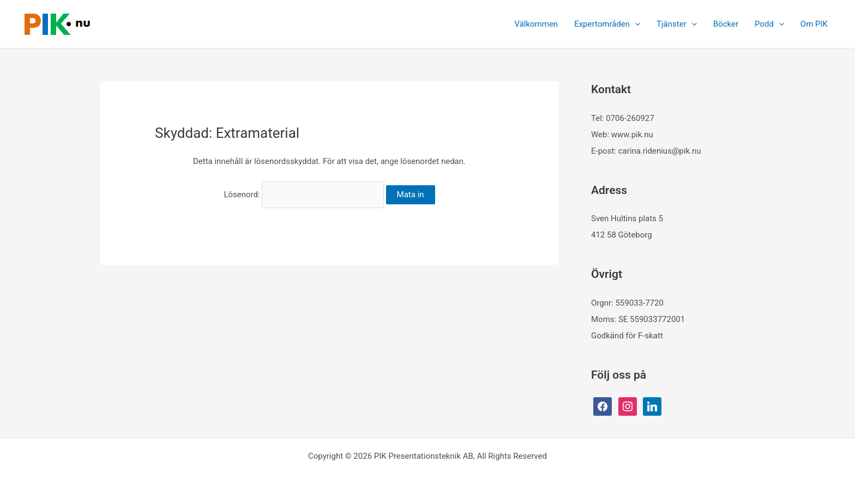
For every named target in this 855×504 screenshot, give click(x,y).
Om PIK (814, 24)
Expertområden (607, 24)
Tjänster (677, 24)
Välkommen (536, 24)
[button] (635, 24)
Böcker (726, 24)
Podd (769, 24)
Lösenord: (303, 195)
